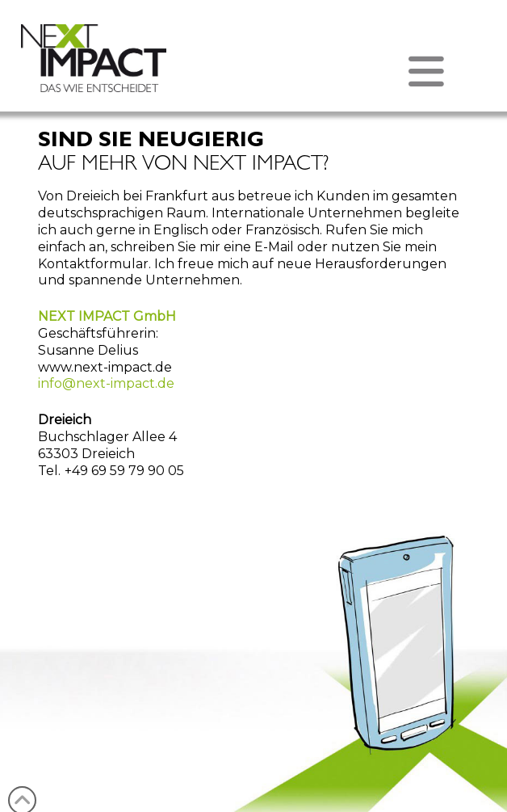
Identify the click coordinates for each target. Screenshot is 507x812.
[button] (253, 72)
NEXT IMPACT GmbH (107, 316)
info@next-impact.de (106, 383)
